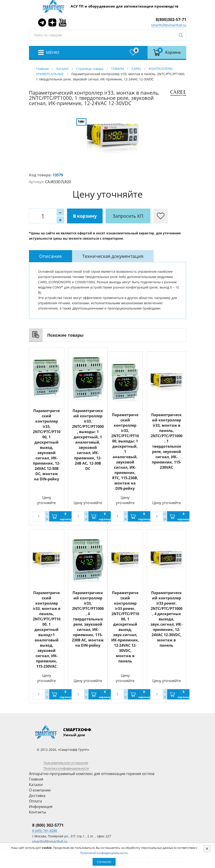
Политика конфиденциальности (66, 768)
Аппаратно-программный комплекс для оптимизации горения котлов (92, 774)
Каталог (62, 69)
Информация (41, 807)
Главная (42, 69)
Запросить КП (128, 216)
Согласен (104, 862)
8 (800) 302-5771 (48, 825)
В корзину (85, 216)
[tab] (51, 256)
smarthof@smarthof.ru (169, 25)
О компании (40, 790)
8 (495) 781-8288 (45, 831)
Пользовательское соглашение (66, 763)
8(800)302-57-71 (171, 19)
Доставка (37, 796)
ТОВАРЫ (118, 69)
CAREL (136, 69)
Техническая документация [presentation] (113, 256)
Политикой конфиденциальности (104, 853)
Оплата (35, 801)
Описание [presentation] (51, 256)
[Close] (207, 849)
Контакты (38, 812)
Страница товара (90, 69)
